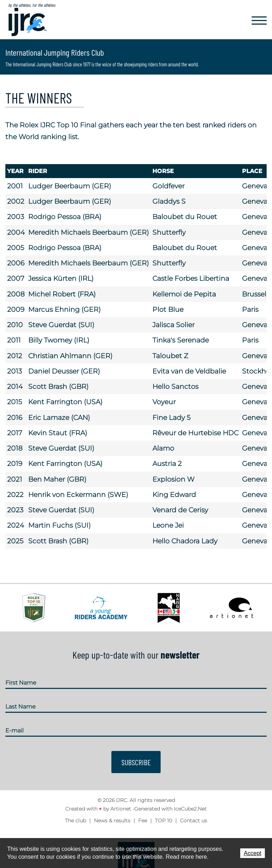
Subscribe (136, 762)
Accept (253, 853)
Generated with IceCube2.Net (170, 809)
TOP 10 (163, 821)
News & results (112, 821)
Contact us (193, 821)
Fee (143, 821)
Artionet (121, 809)
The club (75, 821)
